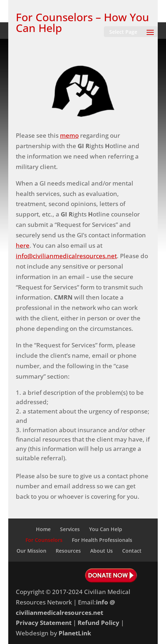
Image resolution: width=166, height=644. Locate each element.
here (23, 245)
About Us (102, 551)
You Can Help (106, 529)
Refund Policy (98, 623)
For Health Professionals (102, 540)
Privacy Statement (44, 623)
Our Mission (31, 551)
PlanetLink (75, 633)
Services (70, 529)
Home (43, 529)
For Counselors (44, 540)
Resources (68, 551)
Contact (132, 551)
